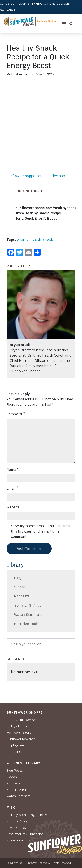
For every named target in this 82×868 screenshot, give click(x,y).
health (36, 239)
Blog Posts (23, 578)
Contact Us (15, 752)
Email (13, 488)
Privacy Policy (16, 828)
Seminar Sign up (28, 605)
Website (13, 507)
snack (48, 239)
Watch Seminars (28, 615)
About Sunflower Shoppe (25, 720)
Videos (20, 587)
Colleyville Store (18, 726)
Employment (16, 745)
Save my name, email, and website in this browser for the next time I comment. (41, 531)
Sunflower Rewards (21, 739)
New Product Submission (25, 834)
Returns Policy (17, 821)
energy (23, 239)
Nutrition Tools (26, 624)
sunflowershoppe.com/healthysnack (37, 176)
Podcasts (22, 596)
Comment (16, 414)
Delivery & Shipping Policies (27, 815)
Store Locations (18, 840)
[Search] (41, 644)
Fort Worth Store (19, 733)
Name (13, 469)
